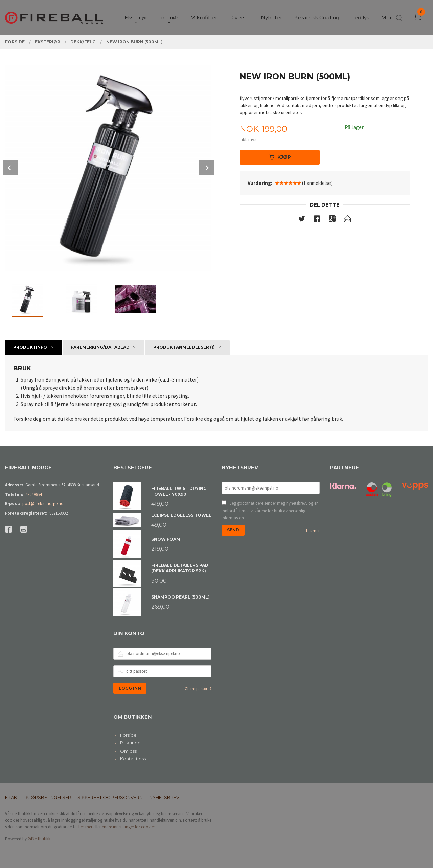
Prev (10, 168)
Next (207, 168)
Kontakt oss (133, 759)
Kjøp (280, 157)
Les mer (313, 531)
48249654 (33, 494)
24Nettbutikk (39, 839)
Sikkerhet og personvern (110, 797)
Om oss (128, 751)
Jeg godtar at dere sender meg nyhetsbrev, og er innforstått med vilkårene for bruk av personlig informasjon (270, 511)
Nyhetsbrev (164, 797)
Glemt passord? (198, 688)
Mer (386, 17)
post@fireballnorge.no (43, 504)
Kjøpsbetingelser (48, 797)
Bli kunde (130, 743)
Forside (128, 735)
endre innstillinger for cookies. (129, 827)
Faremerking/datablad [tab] (100, 347)
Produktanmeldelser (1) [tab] (184, 347)
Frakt (12, 797)
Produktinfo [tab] (30, 347)
